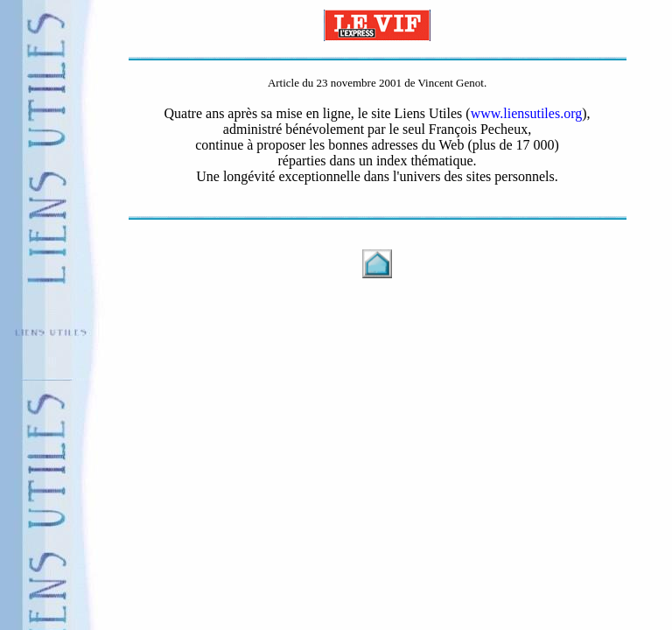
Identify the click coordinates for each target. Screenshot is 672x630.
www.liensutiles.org (527, 113)
